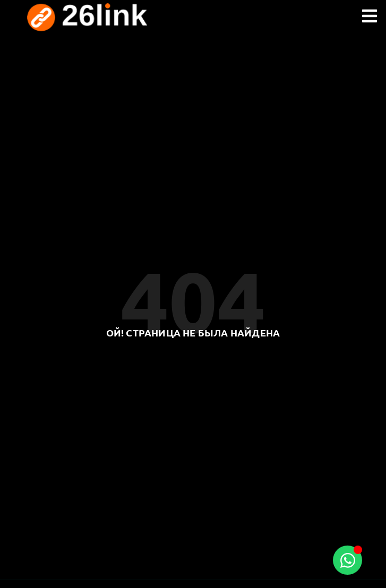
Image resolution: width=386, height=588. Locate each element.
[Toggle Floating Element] (348, 560)
